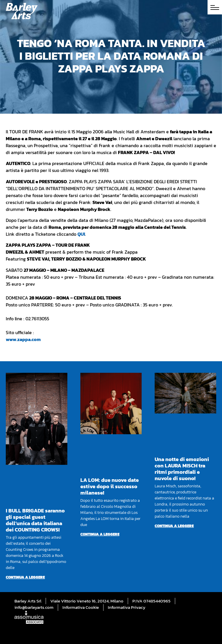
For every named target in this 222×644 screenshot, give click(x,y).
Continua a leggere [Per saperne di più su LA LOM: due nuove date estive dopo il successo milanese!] (100, 534)
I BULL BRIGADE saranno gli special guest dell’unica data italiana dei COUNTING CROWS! (35, 520)
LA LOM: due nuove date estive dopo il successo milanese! (110, 486)
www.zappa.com (23, 339)
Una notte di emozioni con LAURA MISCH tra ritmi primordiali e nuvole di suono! (182, 469)
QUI (81, 234)
